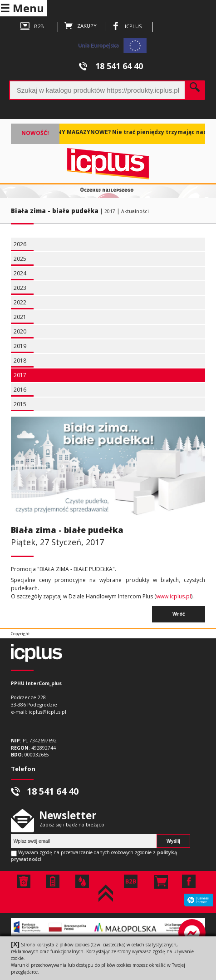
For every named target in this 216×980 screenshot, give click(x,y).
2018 (20, 361)
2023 (20, 288)
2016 (20, 390)
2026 (20, 244)
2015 (20, 404)
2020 (20, 331)
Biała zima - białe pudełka (55, 211)
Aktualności (135, 211)
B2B (32, 27)
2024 (20, 273)
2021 (20, 317)
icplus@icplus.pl (47, 712)
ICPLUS (127, 27)
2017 (110, 211)
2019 (20, 346)
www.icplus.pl (174, 596)
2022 (20, 302)
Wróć (179, 614)
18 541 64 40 (111, 66)
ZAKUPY (81, 26)
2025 (20, 259)
